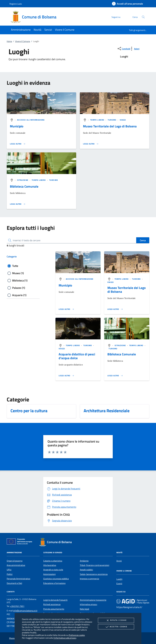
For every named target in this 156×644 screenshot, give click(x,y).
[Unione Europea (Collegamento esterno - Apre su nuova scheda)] (20, 542)
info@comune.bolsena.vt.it (25, 611)
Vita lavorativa (50, 565)
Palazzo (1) (19, 288)
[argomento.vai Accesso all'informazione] (31, 120)
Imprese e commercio (89, 579)
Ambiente (84, 561)
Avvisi (119, 561)
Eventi (119, 584)
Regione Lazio (16, 4)
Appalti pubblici (86, 570)
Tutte (15, 266)
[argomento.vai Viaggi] (123, 120)
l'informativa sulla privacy (65, 638)
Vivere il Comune (23, 41)
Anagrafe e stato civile (53, 570)
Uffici (9, 570)
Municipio (17, 126)
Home (9, 41)
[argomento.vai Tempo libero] (97, 120)
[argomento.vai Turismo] (112, 120)
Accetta (116, 627)
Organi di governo (15, 561)
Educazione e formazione (54, 583)
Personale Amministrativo (18, 579)
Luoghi (119, 579)
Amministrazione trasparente (93, 600)
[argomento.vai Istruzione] (23, 180)
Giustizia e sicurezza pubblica (56, 579)
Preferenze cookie (77, 635)
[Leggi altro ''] (18, 144)
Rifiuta (116, 620)
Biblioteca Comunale (24, 186)
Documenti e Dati (14, 583)
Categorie (12, 256)
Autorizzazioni (49, 574)
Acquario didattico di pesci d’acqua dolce (77, 356)
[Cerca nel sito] (143, 17)
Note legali (84, 609)
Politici (10, 574)
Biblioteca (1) (20, 280)
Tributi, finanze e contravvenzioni (95, 565)
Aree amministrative (16, 565)
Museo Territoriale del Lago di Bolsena (110, 126)
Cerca (143, 240)
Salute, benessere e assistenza (94, 574)
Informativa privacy (89, 604)
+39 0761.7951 (17, 606)
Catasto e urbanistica (53, 561)
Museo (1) (18, 273)
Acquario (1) (19, 295)
